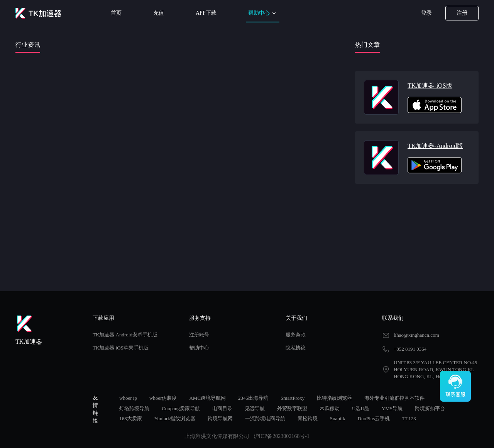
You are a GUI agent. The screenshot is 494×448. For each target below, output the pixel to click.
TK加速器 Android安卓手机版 (125, 335)
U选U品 (361, 408)
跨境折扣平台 (430, 408)
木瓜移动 (330, 408)
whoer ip (128, 398)
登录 (426, 13)
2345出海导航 (253, 398)
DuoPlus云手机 (374, 418)
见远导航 (255, 408)
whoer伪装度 (163, 398)
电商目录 (222, 408)
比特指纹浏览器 (334, 398)
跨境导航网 (220, 418)
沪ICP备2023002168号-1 (282, 436)
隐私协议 (296, 348)
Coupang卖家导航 (181, 408)
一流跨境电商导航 (265, 418)
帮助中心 (263, 13)
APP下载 (206, 13)
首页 (116, 13)
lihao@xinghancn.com (416, 335)
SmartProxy (293, 398)
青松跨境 (308, 418)
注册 (462, 13)
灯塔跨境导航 (134, 408)
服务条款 (296, 335)
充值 (159, 13)
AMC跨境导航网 (207, 398)
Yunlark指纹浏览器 (175, 418)
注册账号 (199, 335)
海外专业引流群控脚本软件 (394, 398)
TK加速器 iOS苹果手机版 (121, 348)
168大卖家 (131, 418)
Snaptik (338, 418)
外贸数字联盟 (292, 408)
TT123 (409, 418)
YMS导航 (392, 408)
